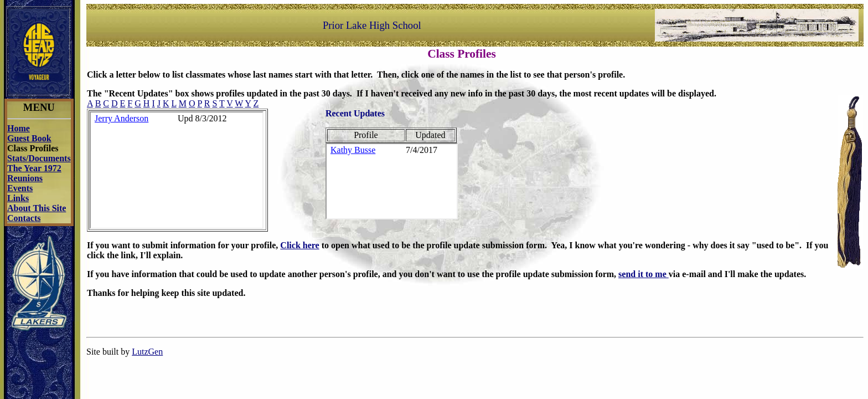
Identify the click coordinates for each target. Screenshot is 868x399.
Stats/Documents (39, 158)
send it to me (644, 274)
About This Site (37, 208)
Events (20, 188)
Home (19, 128)
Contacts (24, 218)
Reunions (25, 178)
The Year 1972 (34, 168)
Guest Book (29, 138)
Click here (299, 245)
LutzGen (147, 352)
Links (18, 198)
